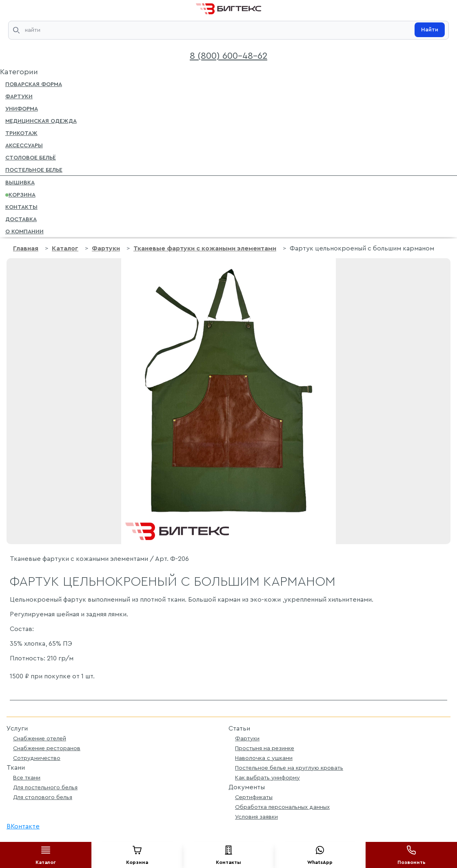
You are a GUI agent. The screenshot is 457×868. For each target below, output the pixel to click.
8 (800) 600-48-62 (228, 56)
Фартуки (19, 96)
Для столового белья (43, 797)
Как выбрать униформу (267, 778)
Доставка (21, 219)
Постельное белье (34, 169)
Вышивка (20, 182)
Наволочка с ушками (264, 758)
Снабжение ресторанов (47, 748)
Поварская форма (34, 84)
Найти (430, 30)
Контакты (21, 206)
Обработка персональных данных (282, 807)
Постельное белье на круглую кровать (289, 768)
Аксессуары (24, 145)
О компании (24, 231)
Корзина (20, 194)
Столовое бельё (31, 157)
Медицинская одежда (41, 120)
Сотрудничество (37, 758)
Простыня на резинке (265, 748)
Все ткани (27, 778)
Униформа (22, 108)
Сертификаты (254, 797)
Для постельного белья (45, 787)
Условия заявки (256, 817)
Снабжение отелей (40, 738)
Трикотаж (21, 133)
